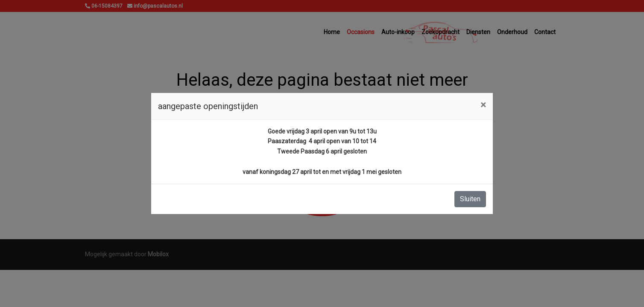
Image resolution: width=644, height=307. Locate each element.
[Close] (483, 105)
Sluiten (470, 199)
